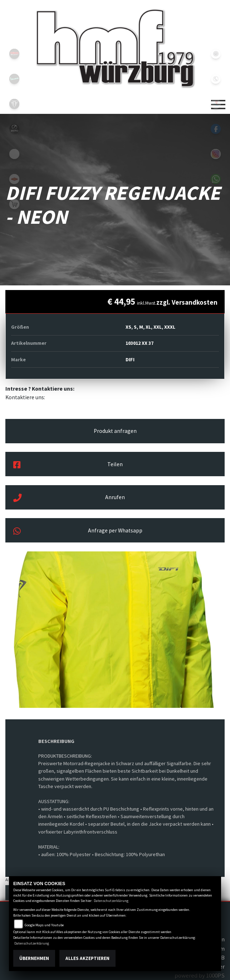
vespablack (14, 79)
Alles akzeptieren (87, 958)
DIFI (130, 359)
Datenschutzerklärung (111, 901)
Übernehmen (34, 958)
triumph (14, 104)
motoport (14, 179)
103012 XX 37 (140, 343)
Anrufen (69, 498)
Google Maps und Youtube (44, 925)
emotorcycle (14, 154)
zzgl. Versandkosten (187, 302)
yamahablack (14, 54)
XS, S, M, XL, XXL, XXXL (150, 327)
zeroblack (14, 129)
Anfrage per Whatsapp (78, 531)
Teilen (68, 465)
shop (14, 204)
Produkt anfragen (115, 431)
